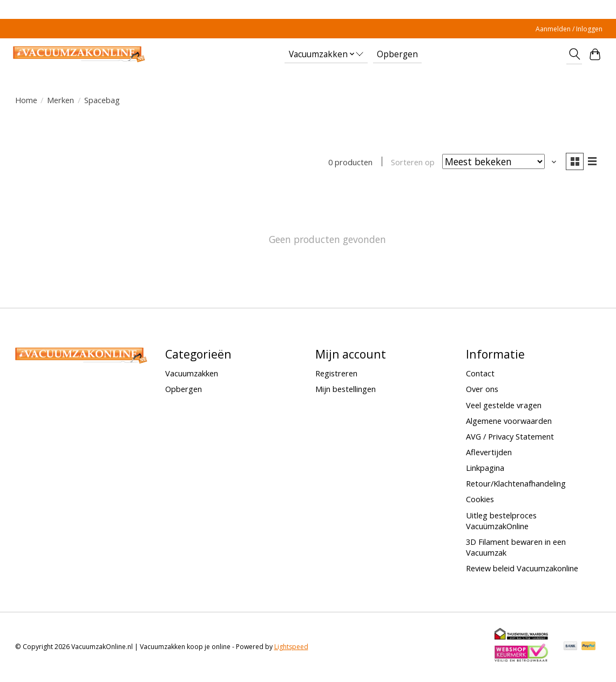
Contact (480, 374)
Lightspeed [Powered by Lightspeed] (291, 648)
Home (26, 100)
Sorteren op (411, 163)
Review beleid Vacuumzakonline (522, 569)
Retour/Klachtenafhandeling (516, 484)
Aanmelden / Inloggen (569, 29)
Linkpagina (485, 469)
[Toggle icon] (574, 54)
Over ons (482, 390)
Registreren (336, 374)
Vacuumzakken (192, 374)
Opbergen (397, 54)
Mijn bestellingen (346, 390)
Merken (60, 100)
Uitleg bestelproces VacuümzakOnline (501, 521)
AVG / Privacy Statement (510, 437)
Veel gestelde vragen (504, 406)
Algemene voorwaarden (509, 422)
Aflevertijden (489, 453)
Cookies (480, 500)
